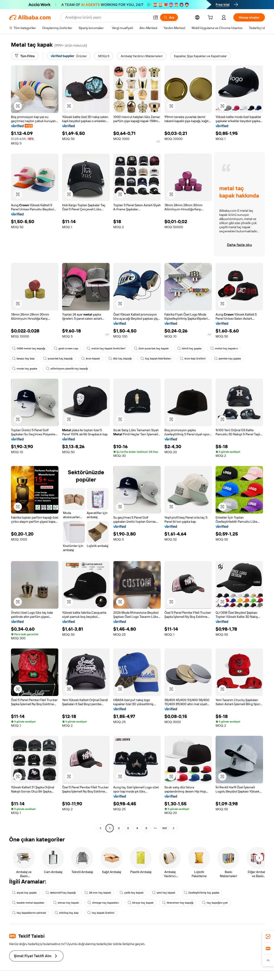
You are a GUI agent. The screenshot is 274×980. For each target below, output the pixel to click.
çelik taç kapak (132, 893)
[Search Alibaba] (107, 17)
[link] (268, 937)
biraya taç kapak (141, 903)
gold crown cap (66, 348)
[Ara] (169, 17)
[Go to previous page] (100, 828)
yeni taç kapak (164, 893)
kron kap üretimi (193, 359)
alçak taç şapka (24, 893)
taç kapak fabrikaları (156, 359)
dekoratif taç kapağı (61, 893)
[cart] (211, 18)
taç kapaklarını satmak (29, 913)
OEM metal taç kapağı (29, 348)
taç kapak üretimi (101, 913)
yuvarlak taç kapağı (58, 359)
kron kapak (91, 359)
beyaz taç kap (23, 359)
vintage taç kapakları (103, 903)
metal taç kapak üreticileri (106, 348)
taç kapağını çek (215, 903)
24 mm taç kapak (98, 893)
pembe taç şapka (228, 359)
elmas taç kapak (66, 903)
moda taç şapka (25, 369)
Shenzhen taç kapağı (178, 903)
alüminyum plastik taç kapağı (67, 369)
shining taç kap (67, 913)
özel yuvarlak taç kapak (151, 348)
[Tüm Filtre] (25, 56)
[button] (155, 17)
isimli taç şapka (189, 348)
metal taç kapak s (224, 348)
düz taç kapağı (120, 359)
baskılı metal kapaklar (28, 903)
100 (165, 828)
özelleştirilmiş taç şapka (202, 893)
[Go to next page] (174, 828)
